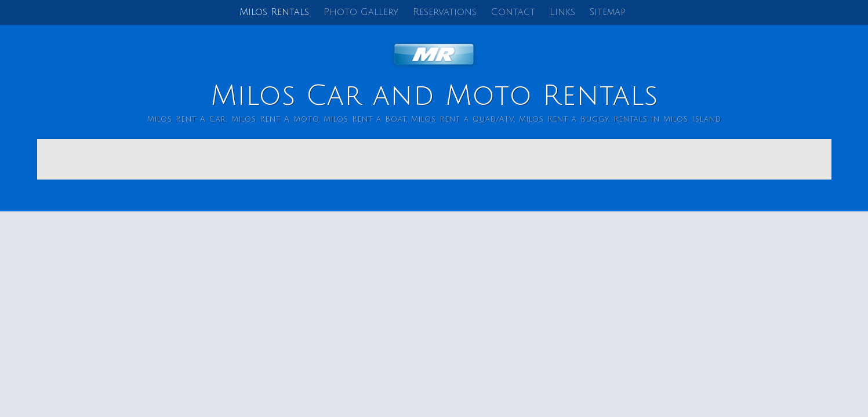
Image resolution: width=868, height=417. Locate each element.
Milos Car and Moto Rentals (434, 96)
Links (562, 12)
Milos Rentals (274, 12)
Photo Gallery (361, 12)
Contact (513, 12)
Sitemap (608, 12)
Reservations (445, 12)
